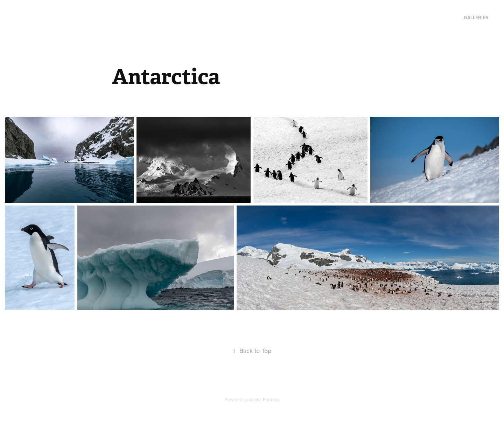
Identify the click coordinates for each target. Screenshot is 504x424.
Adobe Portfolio (264, 399)
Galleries (476, 18)
